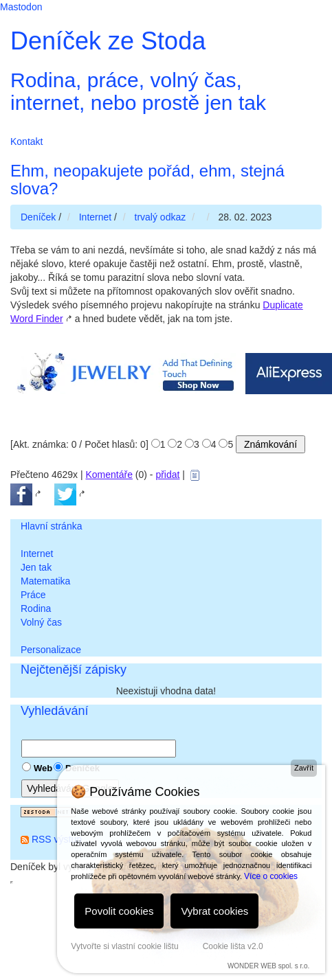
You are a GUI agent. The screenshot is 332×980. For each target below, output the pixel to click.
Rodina (36, 608)
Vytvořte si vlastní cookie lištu (124, 946)
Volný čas (41, 622)
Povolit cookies (119, 911)
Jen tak (36, 567)
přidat (167, 475)
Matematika (45, 581)
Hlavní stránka (51, 526)
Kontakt (26, 141)
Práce (33, 595)
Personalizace (51, 650)
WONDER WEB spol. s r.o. (268, 966)
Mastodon (21, 7)
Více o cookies (271, 876)
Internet (37, 554)
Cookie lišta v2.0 (233, 946)
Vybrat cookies (214, 911)
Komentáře (109, 475)
